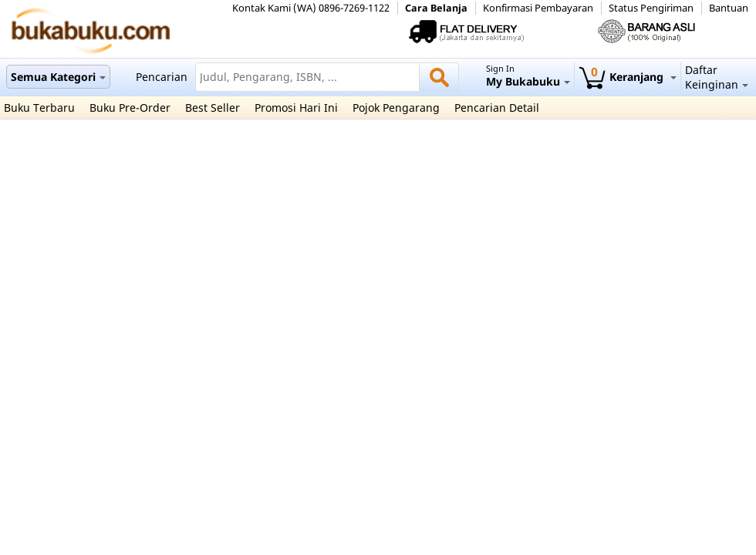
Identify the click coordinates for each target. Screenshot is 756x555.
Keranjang (628, 77)
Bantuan (729, 8)
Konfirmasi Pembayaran (538, 8)
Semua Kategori (58, 77)
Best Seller (213, 108)
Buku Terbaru (39, 108)
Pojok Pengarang (396, 108)
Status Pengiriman (651, 8)
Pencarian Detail (497, 108)
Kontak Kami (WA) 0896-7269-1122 (311, 8)
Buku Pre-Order (130, 108)
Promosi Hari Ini (296, 108)
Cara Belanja (436, 8)
